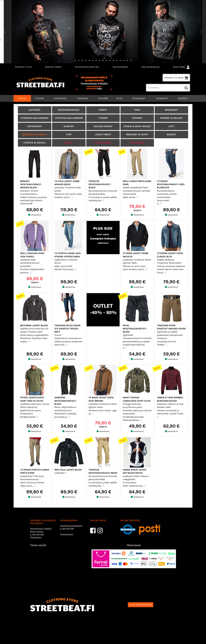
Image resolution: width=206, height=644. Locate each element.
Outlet (119, 98)
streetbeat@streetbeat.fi (71, 526)
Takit (137, 110)
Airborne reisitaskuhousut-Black (66, 401)
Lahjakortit (162, 98)
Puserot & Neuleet (171, 118)
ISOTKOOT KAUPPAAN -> (35, 134)
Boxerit (171, 134)
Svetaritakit (35, 126)
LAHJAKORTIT (137, 143)
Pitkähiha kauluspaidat (35, 118)
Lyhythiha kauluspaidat (69, 118)
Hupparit (137, 118)
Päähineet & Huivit (137, 134)
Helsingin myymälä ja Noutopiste (43, 522)
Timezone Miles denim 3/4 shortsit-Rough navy (67, 329)
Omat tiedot (182, 67)
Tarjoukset (83, 98)
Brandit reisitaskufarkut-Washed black (31, 184)
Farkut (103, 110)
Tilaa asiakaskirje (150, 67)
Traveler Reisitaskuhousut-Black (100, 184)
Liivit (171, 126)
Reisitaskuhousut (69, 110)
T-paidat (103, 118)
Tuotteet (39, 98)
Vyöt (69, 134)
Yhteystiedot (36, 538)
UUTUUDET (35, 110)
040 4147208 (38, 535)
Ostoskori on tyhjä (176, 78)
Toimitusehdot (120, 67)
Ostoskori (183, 98)
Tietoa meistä (38, 545)
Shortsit (69, 126)
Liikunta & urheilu (35, 143)
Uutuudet (103, 98)
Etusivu (22, 98)
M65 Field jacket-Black (68, 470)
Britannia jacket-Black (34, 325)
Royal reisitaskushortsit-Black (135, 329)
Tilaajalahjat (138, 98)
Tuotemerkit (60, 98)
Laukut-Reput (103, 134)
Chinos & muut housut (137, 126)
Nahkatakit (171, 110)
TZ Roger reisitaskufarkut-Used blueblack (171, 184)
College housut (103, 126)
